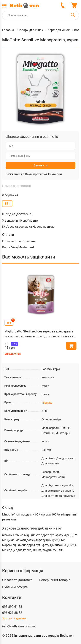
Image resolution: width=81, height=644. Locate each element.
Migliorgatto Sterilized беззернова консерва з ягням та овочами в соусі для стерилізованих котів (40, 334)
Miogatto (47, 403)
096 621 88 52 (12, 613)
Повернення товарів (55, 580)
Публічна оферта (15, 587)
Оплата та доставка (17, 580)
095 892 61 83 (12, 607)
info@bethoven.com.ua (19, 626)
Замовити (40, 165)
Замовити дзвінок (14, 618)
